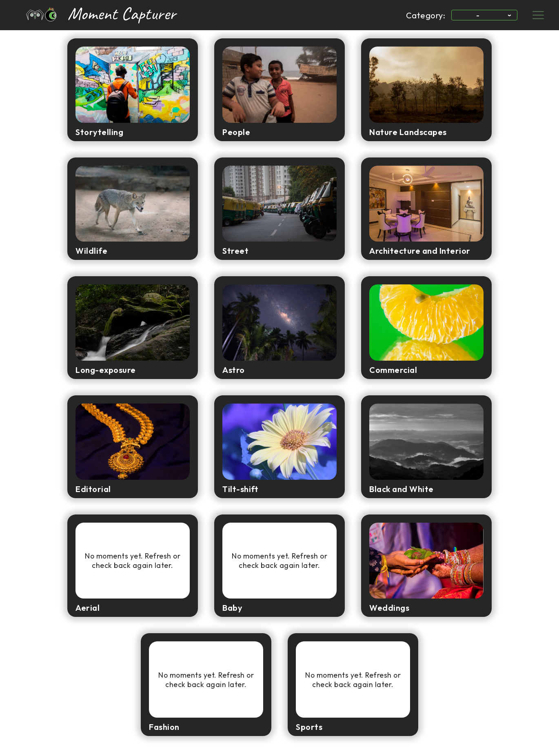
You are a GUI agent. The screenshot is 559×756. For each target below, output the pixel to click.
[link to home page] (84, 15)
